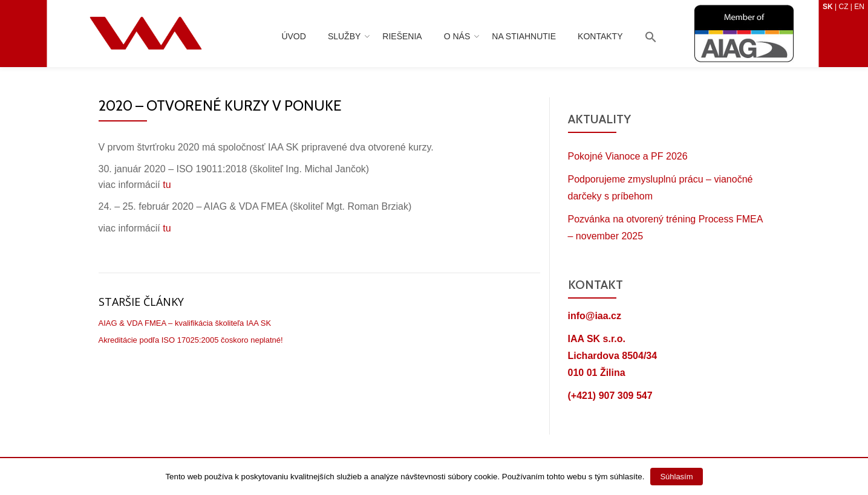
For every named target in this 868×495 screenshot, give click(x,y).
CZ (843, 7)
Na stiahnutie (524, 36)
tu (167, 185)
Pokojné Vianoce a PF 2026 (628, 156)
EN (859, 7)
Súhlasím (676, 477)
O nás (457, 36)
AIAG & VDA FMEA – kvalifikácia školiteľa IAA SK (185, 323)
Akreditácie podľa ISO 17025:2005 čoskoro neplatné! (191, 340)
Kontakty (600, 36)
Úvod (293, 36)
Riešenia (402, 36)
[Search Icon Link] (651, 38)
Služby (344, 36)
